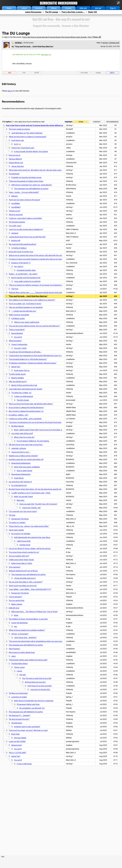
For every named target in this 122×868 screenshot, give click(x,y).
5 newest (97, 122)
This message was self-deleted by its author (31, 189)
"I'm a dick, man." (15, 226)
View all (97, 37)
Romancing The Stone (20, 519)
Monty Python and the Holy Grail (24, 385)
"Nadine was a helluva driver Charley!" (23, 456)
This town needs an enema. (19, 129)
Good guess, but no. (22, 370)
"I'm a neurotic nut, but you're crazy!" (23, 511)
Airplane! (15, 233)
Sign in (113, 8)
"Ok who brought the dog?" (19, 719)
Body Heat (15, 734)
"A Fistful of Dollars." (19, 248)
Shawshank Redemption (21, 463)
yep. (16, 626)
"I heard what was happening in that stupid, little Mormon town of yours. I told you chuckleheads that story (51, 356)
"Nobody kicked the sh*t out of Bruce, (23, 571)
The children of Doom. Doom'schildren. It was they (28, 619)
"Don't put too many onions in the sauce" (24, 200)
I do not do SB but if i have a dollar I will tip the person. (30, 549)
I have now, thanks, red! (31, 508)
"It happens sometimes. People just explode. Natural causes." (33, 363)
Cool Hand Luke (18, 140)
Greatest (39, 8)
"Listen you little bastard (23, 396)
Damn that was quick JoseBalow (27, 467)
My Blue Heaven (18, 426)
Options (84, 73)
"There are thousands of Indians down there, (26, 181)
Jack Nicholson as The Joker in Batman (27, 133)
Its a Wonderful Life (19, 485)
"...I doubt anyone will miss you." (24, 311)
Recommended (112, 122)
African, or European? (20, 634)
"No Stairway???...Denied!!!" (20, 715)
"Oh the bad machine (17, 222)
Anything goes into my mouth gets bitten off (26, 459)
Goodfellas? (16, 207)
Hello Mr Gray (14, 608)
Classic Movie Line (16, 163)
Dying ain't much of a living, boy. (21, 252)
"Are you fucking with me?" (19, 556)
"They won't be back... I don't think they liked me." (28, 296)
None (81, 122)
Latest (24, 8)
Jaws (13, 656)
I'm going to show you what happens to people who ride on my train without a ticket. (42, 259)
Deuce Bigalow (17, 333)
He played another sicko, (26, 270)
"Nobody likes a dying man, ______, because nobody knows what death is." (37, 292)
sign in (10, 91)
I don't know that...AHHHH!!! (25, 638)
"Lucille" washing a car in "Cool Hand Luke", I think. (31, 493)
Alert (37, 73)
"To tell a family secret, (17, 374)
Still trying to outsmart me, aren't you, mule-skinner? (32, 185)
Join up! (98, 8)
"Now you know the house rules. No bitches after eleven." (31, 404)
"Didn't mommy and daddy (19, 315)
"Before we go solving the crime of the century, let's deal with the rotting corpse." (40, 255)
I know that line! (18, 166)
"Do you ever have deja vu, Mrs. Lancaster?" (26, 582)
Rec (10, 73)
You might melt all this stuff (22, 433)
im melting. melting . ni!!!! (18, 415)
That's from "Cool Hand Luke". (23, 148)
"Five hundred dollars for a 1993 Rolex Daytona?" (28, 359)
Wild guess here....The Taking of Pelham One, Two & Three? (35, 612)
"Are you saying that (16, 600)
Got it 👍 (17, 144)
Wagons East (17, 745)
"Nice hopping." (14, 649)
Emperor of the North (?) (21, 263)
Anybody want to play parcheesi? (27, 727)
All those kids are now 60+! (35, 682)
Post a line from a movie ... (73, 12)
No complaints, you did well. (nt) (32, 708)
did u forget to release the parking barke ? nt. (26, 411)
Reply (112, 73)
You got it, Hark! (20, 348)
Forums (68, 8)
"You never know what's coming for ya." (24, 552)
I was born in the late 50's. (40, 690)
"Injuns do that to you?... (21, 452)
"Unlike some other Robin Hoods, (21, 560)
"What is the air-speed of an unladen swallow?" (27, 630)
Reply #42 (93, 12)
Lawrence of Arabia (19, 697)
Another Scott (25, 545)
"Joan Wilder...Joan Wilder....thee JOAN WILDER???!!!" (30, 589)
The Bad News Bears (19, 664)
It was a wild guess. (24, 764)
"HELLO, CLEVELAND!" (17, 753)
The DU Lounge (52, 12)
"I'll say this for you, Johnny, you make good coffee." (29, 526)
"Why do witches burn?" (18, 382)
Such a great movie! (24, 471)
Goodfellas (16, 203)
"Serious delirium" (15, 159)
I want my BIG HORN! (17, 741)
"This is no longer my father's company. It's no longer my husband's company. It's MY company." (46, 285)
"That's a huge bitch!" (17, 330)
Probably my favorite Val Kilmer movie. (26, 177)
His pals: (23, 675)
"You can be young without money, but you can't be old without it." (34, 326)
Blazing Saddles (18, 378)
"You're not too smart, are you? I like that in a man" (28, 730)
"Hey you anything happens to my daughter (26, 307)
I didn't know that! (24, 541)
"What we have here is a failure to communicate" (27, 137)
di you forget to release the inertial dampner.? (26, 408)
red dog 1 (19, 43)
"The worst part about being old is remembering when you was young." (36, 641)
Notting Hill (16, 241)
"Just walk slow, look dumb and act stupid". (26, 389)
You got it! (18, 337)
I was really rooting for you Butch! (27, 281)
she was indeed (20, 738)
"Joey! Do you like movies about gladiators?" (26, 229)
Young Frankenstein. (19, 344)
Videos (54, 8)
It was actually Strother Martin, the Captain (31, 151)
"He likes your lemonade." (18, 693)
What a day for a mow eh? (24, 437)
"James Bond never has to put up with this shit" (27, 237)
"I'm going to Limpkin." (17, 523)
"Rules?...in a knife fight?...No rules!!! (23, 274)
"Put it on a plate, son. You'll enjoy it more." (25, 304)
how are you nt (14, 155)
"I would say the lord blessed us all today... (25, 352)
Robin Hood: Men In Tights (22, 563)
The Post (15, 289)
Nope (16, 615)
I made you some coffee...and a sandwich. (25, 419)
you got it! (18, 749)
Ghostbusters (17, 723)
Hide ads (83, 8)
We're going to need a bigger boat (22, 652)
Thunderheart (14, 174)
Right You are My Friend (23, 497)
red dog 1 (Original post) (111, 43)
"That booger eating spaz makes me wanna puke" (28, 660)
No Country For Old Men (21, 534)
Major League (17, 604)
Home (9, 8)
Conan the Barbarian (20, 623)
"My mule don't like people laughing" (22, 244)
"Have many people (16, 530)
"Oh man (12, 515)
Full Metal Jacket (18, 318)
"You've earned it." (15, 597)
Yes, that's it (19, 267)
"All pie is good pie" (16, 215)
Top (24, 73)
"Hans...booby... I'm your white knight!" (24, 192)
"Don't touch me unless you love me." (23, 586)
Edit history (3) (46, 55)
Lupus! (19, 671)
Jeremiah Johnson (19, 448)
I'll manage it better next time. (28, 704)
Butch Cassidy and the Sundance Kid (26, 278)
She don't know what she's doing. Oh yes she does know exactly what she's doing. (41, 489)
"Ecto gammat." (15, 567)
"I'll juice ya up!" (14, 211)
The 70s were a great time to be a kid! (37, 678)
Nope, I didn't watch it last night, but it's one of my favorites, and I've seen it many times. (48, 430)
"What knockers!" (15, 341)
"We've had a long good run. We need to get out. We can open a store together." (39, 170)
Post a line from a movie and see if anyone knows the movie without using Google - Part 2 (57, 37)
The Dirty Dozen (23, 400)
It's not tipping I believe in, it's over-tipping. (33, 441)
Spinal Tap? (16, 367)
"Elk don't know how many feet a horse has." (26, 445)
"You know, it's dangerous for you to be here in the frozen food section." (36, 422)
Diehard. (15, 196)
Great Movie (19, 478)
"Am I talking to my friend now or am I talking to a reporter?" (32, 300)
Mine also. (21, 500)
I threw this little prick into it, (25, 578)
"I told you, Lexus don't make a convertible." (25, 218)
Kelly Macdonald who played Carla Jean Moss (32, 537)
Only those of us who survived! (39, 686)
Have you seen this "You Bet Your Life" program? (38, 504)
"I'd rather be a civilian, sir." (22, 393)
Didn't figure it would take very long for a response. (34, 701)
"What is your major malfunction (27, 322)
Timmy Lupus (19, 667)
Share (98, 73)
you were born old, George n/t (20, 482)
